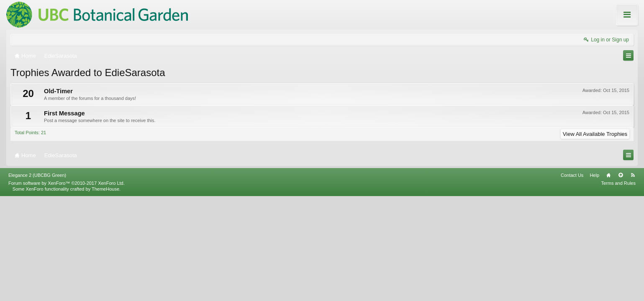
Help (594, 280)
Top (621, 280)
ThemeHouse (105, 293)
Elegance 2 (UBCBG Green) (37, 280)
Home (608, 280)
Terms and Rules (618, 288)
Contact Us (572, 280)
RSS (633, 280)
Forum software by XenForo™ (67, 288)
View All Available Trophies (595, 134)
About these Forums (610, 20)
